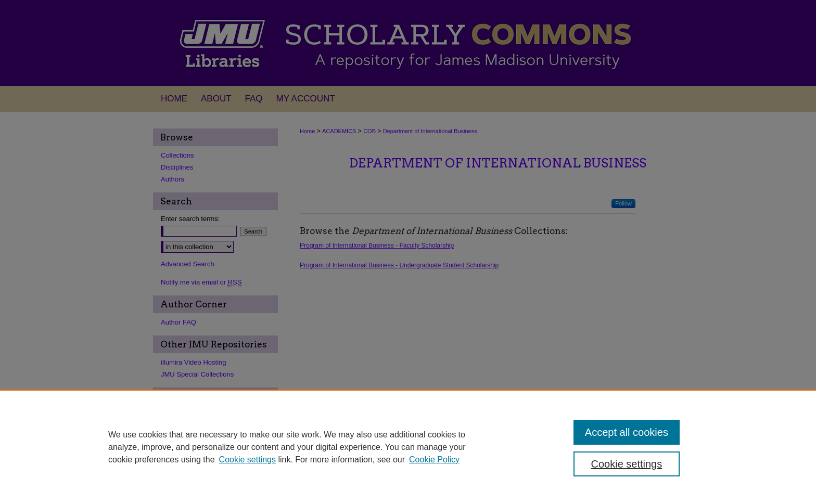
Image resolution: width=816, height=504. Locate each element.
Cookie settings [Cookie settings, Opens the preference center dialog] (627, 464)
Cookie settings (247, 460)
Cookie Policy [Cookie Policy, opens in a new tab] (434, 460)
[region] (408, 447)
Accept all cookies (627, 432)
